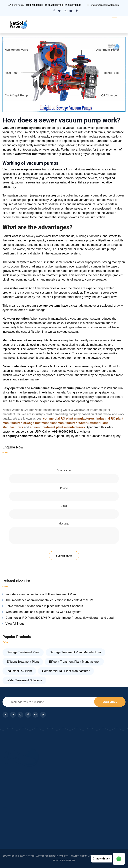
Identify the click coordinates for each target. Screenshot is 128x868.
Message (64, 524)
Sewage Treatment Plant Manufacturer (75, 652)
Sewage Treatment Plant (23, 652)
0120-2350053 (33, 5)
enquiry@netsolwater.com (105, 5)
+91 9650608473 (52, 5)
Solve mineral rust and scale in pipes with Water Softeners (44, 606)
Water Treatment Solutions (24, 680)
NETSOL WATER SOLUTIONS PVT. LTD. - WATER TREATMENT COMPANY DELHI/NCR (73, 856)
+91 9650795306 (72, 5)
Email (64, 506)
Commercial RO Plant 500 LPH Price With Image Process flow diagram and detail (60, 618)
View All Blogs (15, 624)
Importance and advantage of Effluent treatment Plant (41, 594)
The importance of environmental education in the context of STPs (49, 600)
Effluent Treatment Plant (23, 662)
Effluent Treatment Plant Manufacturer (74, 662)
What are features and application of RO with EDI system (43, 612)
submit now (64, 556)
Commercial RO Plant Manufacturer (66, 671)
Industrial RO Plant (19, 671)
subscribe (110, 702)
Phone (64, 488)
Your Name (64, 470)
